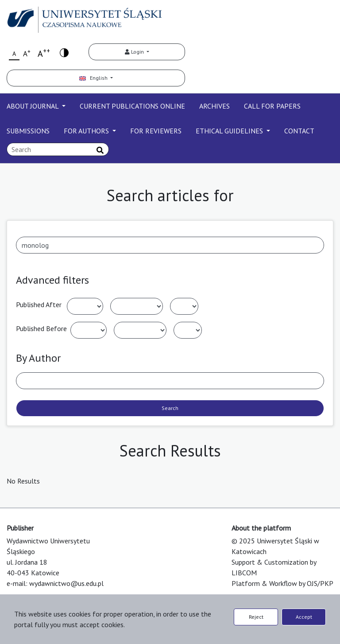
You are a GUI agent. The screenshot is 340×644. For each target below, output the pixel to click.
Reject (256, 617)
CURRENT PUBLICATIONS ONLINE (132, 106)
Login (135, 52)
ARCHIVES (214, 106)
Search (170, 408)
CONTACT (299, 131)
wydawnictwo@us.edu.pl (66, 583)
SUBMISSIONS (28, 131)
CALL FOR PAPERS (272, 106)
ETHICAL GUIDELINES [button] (230, 131)
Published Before (41, 328)
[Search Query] (58, 149)
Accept (304, 617)
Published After (39, 304)
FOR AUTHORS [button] (87, 131)
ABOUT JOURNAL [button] (33, 106)
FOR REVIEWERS (156, 131)
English (94, 78)
